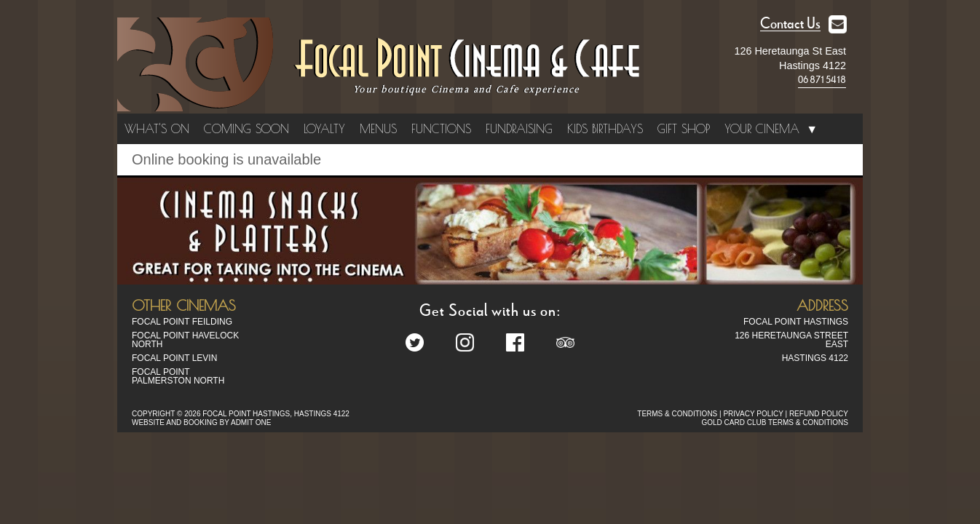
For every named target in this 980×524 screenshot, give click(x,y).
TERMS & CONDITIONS (677, 414)
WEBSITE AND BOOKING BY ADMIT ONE (201, 422)
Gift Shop (684, 129)
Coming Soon (246, 129)
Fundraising (519, 129)
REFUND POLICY (819, 414)
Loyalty (324, 129)
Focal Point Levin (174, 358)
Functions (441, 129)
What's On (157, 129)
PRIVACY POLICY (753, 414)
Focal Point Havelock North (185, 340)
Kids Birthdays (605, 129)
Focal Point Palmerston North (178, 376)
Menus (378, 129)
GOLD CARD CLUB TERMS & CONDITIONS (775, 422)
